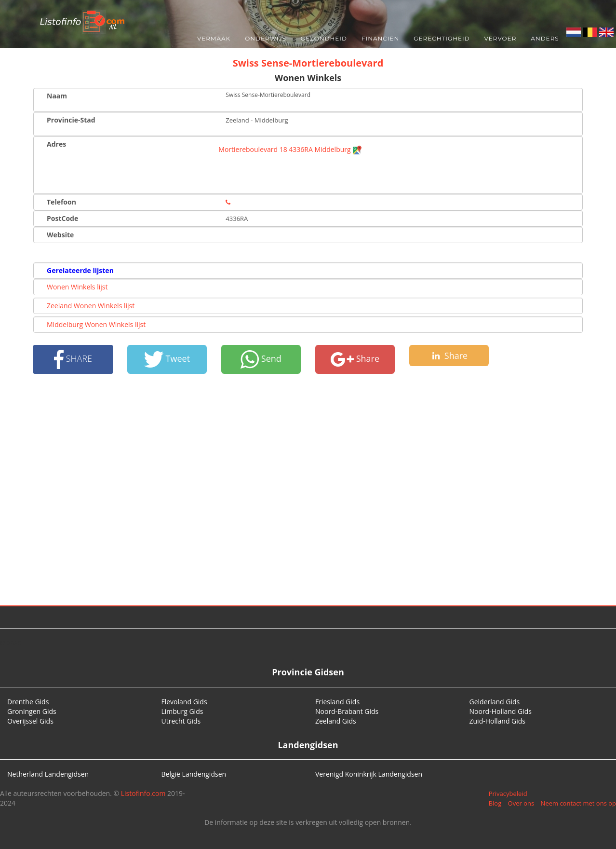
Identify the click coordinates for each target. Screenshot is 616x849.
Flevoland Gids (184, 702)
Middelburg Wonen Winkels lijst (96, 324)
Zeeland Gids (336, 721)
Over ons (521, 803)
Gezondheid (324, 38)
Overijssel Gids (30, 721)
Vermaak (214, 38)
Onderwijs (266, 38)
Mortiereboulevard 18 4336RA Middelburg (290, 149)
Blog (495, 803)
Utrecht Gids (181, 721)
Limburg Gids (182, 711)
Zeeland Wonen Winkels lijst (91, 306)
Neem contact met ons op (578, 803)
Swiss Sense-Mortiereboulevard (308, 63)
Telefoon (61, 202)
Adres (56, 144)
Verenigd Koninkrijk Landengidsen (369, 774)
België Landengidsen (194, 774)
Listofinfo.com (143, 793)
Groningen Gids (32, 711)
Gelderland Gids (495, 702)
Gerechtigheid (442, 38)
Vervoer (501, 38)
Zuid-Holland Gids (498, 721)
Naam (57, 96)
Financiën (380, 38)
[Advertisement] (308, 490)
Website (60, 235)
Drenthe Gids (28, 702)
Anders (545, 38)
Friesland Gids (337, 702)
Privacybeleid (508, 794)
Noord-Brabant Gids (347, 711)
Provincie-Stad (71, 120)
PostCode (62, 218)
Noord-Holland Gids (501, 711)
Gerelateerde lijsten (80, 270)
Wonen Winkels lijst (77, 287)
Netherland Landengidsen (48, 774)
